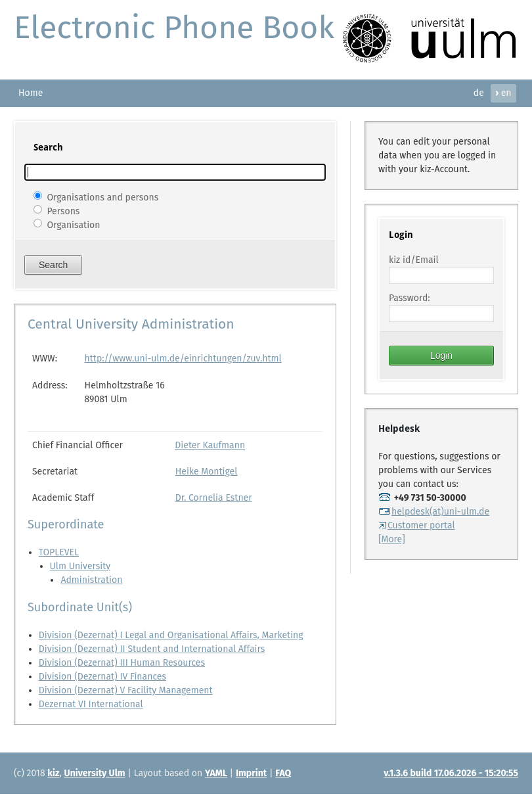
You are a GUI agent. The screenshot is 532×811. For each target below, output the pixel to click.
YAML (216, 773)
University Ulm (95, 773)
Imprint (251, 773)
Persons (63, 211)
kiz (53, 773)
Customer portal (416, 525)
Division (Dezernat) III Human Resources (122, 663)
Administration (91, 580)
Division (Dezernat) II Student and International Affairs (152, 649)
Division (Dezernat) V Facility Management (126, 690)
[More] (392, 539)
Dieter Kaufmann (210, 445)
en (503, 93)
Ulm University (80, 566)
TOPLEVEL (59, 552)
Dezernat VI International (91, 704)
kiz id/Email (414, 260)
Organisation (73, 224)
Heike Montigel (207, 472)
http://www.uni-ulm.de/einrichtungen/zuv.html (183, 359)
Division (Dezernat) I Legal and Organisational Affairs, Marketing (171, 635)
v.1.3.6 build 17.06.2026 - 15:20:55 (451, 773)
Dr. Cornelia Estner (214, 498)
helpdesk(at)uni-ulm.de (434, 512)
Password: (410, 298)
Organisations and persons (102, 197)
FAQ (283, 773)
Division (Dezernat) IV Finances (102, 677)
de (479, 93)
